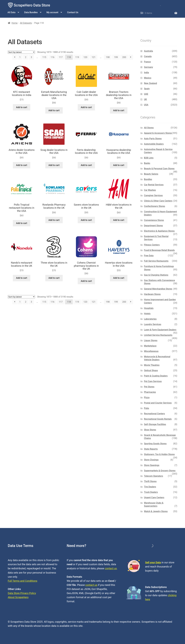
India (146, 73)
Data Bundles (31, 12)
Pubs (146, 408)
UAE (146, 94)
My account (52, 12)
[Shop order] (21, 52)
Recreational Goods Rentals (158, 419)
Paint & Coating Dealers (156, 376)
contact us (111, 568)
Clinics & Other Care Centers (158, 201)
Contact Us (73, 12)
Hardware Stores (152, 294)
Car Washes (150, 190)
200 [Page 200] (124, 57)
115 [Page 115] (44, 57)
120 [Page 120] (85, 57)
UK (145, 99)
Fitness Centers (152, 245)
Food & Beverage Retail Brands (159, 250)
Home (15, 23)
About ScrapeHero (18, 597)
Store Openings (152, 465)
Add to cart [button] (22, 107)
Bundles (148, 179)
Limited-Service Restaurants (158, 335)
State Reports (151, 449)
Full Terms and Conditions (23, 581)
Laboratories (150, 319)
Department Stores (153, 226)
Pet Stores (149, 387)
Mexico (148, 78)
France (147, 62)
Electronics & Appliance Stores (159, 231)
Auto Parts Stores (153, 139)
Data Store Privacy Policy (22, 593)
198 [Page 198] (108, 57)
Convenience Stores (154, 220)
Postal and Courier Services (158, 403)
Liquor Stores (151, 340)
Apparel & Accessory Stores (158, 133)
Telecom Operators (154, 476)
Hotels (147, 314)
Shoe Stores (150, 430)
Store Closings (151, 460)
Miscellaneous (151, 351)
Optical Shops (151, 370)
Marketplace (150, 346)
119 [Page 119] (77, 57)
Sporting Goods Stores (155, 444)
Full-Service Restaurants (156, 261)
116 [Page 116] (53, 57)
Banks (147, 163)
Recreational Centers (154, 414)
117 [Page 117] (61, 57)
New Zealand (150, 83)
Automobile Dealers (154, 144)
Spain (147, 89)
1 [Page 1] (20, 57)
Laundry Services (153, 324)
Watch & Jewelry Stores (156, 511)
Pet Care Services (153, 381)
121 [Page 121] (94, 57)
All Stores (149, 128)
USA (146, 105)
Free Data (149, 256)
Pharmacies (150, 392)
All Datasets (26, 23)
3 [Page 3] (31, 57)
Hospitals (149, 308)
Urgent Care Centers (154, 498)
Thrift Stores (150, 481)
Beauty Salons (151, 174)
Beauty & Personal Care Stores (159, 169)
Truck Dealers (151, 492)
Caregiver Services (153, 195)
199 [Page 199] (116, 57)
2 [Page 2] (26, 57)
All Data (11, 12)
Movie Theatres (152, 365)
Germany (148, 67)
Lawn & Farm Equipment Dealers (160, 330)
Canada (148, 56)
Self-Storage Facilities (155, 424)
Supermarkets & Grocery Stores (160, 471)
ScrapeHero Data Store (32, 5)
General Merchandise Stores (158, 289)
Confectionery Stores (154, 206)
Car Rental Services (154, 185)
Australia (148, 51)
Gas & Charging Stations (156, 275)
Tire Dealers (150, 487)
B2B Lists (149, 158)
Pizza (147, 397)
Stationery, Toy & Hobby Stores (159, 454)
